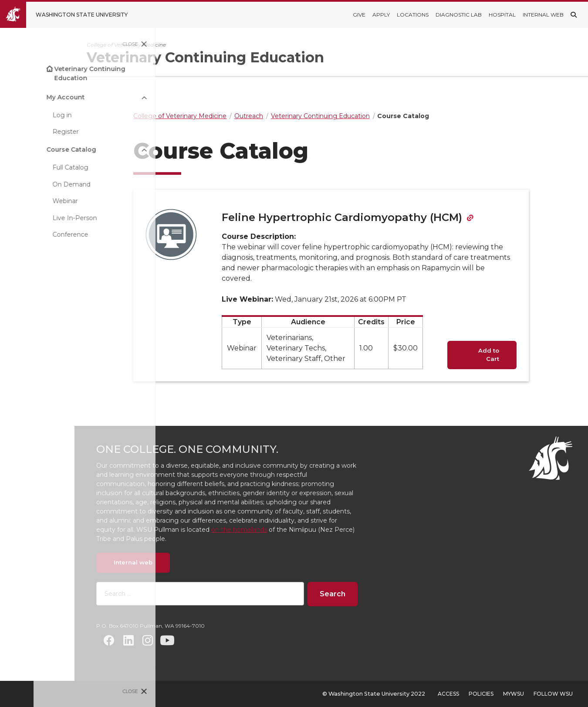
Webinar (31, 201)
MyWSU (514, 694)
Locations (413, 15)
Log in (28, 115)
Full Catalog (37, 167)
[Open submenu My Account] (111, 97)
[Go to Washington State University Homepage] (70, 15)
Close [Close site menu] (97, 44)
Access (448, 694)
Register (32, 132)
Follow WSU (553, 694)
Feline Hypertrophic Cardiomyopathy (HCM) (366, 217)
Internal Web (543, 15)
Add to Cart (513, 355)
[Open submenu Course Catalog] (111, 150)
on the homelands (287, 530)
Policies (481, 694)
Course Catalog (37, 150)
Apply (381, 15)
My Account (32, 97)
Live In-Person (41, 218)
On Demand (38, 184)
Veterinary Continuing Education (56, 73)
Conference (37, 235)
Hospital (502, 15)
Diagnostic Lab (459, 15)
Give (359, 15)
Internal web (181, 562)
